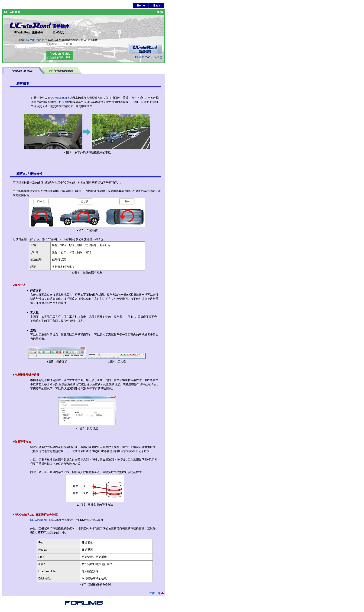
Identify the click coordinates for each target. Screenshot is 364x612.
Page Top (156, 593)
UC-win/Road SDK (42, 520)
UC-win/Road (33, 40)
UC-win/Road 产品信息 (145, 56)
